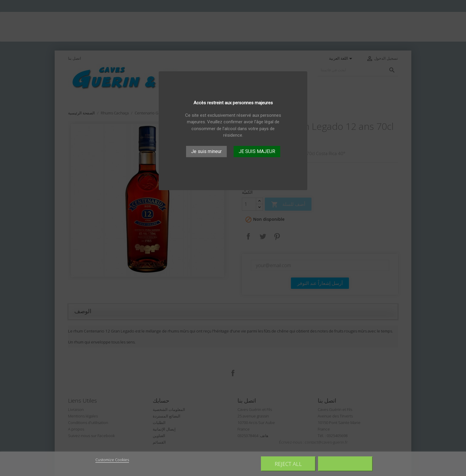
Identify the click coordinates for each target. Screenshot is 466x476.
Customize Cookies (112, 460)
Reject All (288, 464)
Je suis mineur (206, 151)
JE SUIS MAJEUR (257, 151)
